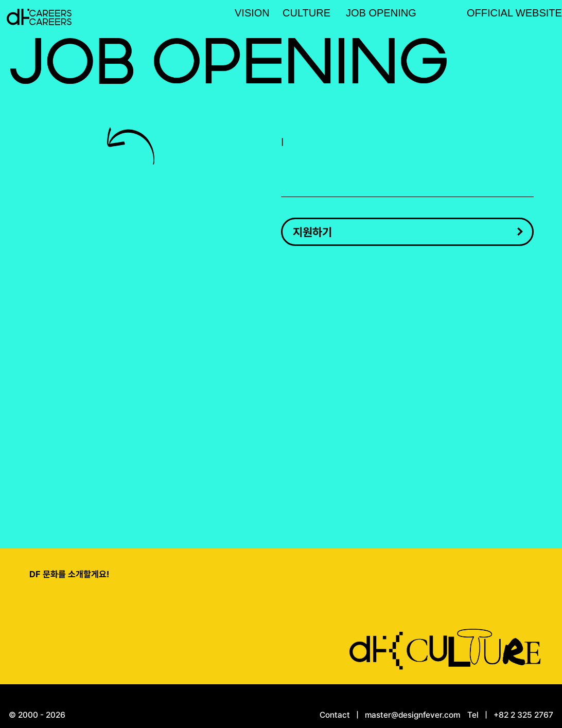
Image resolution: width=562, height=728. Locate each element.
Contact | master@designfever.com (390, 715)
